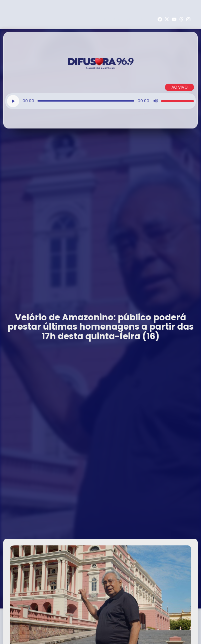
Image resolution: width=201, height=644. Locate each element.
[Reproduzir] (13, 101)
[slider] (86, 101)
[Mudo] (156, 101)
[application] (100, 101)
